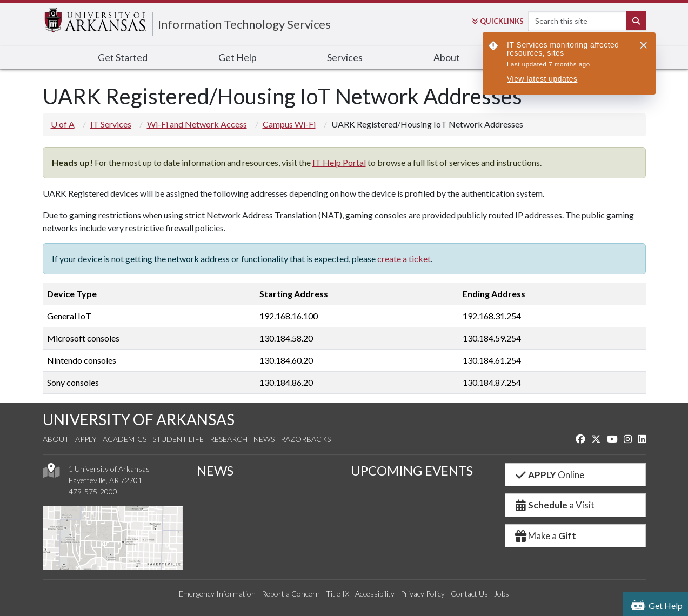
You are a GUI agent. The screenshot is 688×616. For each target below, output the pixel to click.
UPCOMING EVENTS (412, 470)
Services (345, 58)
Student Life (178, 439)
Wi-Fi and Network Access (197, 124)
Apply (86, 439)
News (264, 439)
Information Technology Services (244, 24)
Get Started (123, 58)
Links (498, 21)
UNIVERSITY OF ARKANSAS (139, 419)
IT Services (111, 124)
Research (229, 439)
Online (549, 475)
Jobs (502, 594)
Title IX (338, 594)
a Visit (555, 505)
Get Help (238, 58)
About (447, 58)
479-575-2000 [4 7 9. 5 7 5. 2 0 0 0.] (93, 491)
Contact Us (469, 594)
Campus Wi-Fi (289, 124)
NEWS (215, 470)
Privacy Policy (423, 594)
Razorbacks (306, 439)
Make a (545, 536)
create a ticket (404, 259)
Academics (125, 439)
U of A (63, 124)
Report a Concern (291, 594)
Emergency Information (217, 594)
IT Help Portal (339, 162)
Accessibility (375, 594)
